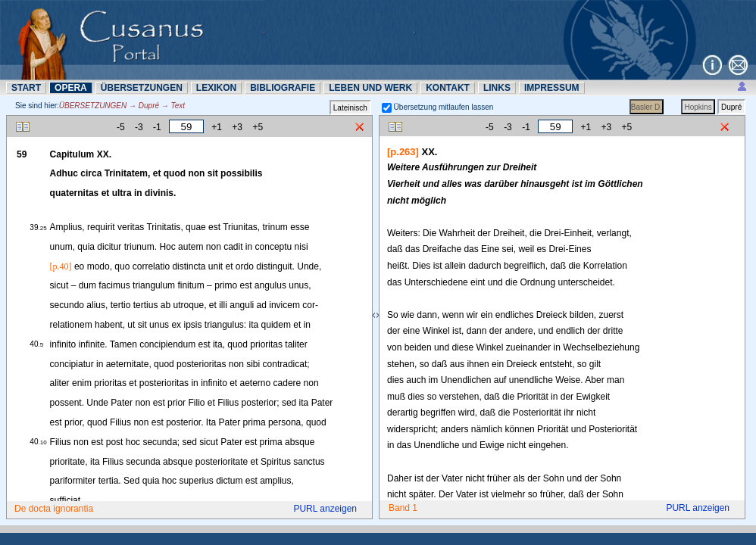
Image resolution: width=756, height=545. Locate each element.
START (26, 88)
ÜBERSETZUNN (142, 88)
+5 (258, 127)
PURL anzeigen (325, 509)
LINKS (497, 88)
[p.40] (61, 266)
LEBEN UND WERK (370, 88)
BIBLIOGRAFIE (283, 88)
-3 (139, 127)
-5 (121, 127)
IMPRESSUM (552, 88)
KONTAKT (448, 88)
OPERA (71, 88)
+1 (217, 127)
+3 (237, 127)
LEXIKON (216, 88)
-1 (157, 127)
